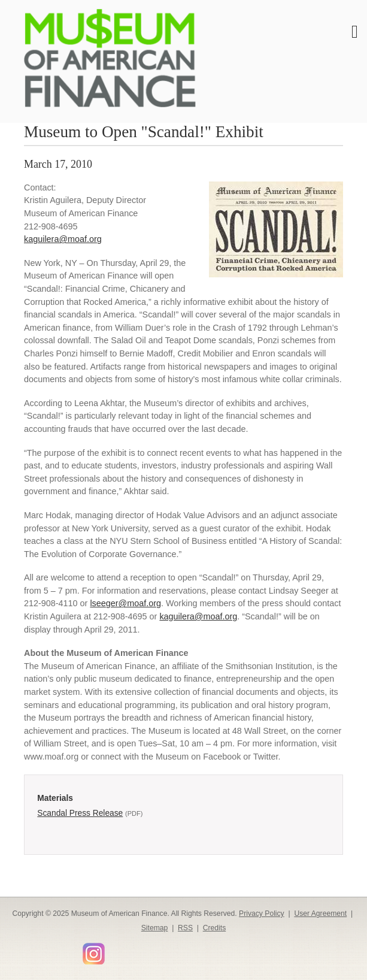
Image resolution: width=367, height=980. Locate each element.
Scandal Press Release (80, 813)
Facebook (21, 950)
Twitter (38, 950)
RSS (185, 928)
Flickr (114, 949)
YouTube (73, 950)
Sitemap (155, 928)
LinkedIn (55, 950)
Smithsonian (132, 950)
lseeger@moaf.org (125, 603)
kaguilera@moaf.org (63, 239)
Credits (215, 928)
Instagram (94, 953)
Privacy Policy (262, 914)
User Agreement (320, 914)
